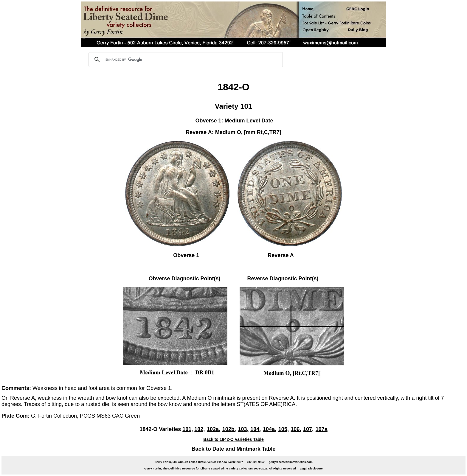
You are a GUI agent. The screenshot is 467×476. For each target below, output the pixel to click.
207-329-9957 (256, 462)
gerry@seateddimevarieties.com (290, 462)
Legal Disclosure (311, 468)
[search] (185, 60)
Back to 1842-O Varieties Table (234, 439)
